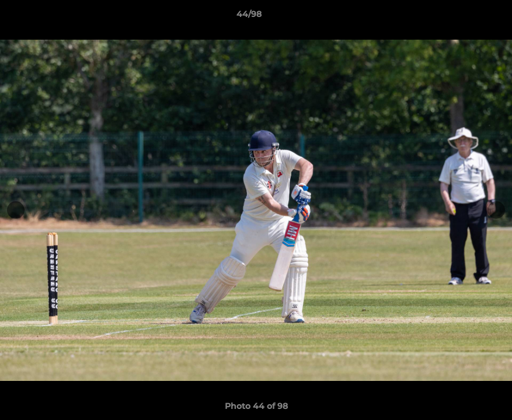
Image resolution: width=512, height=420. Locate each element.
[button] (463, 17)
